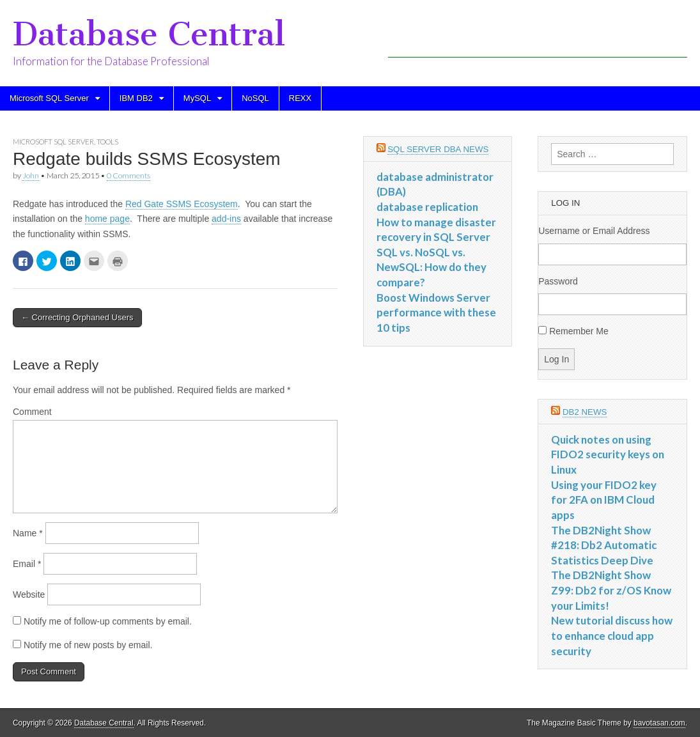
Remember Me (579, 331)
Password (558, 281)
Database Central (149, 34)
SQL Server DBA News (438, 149)
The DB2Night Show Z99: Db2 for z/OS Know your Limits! (611, 590)
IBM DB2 (136, 98)
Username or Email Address (594, 231)
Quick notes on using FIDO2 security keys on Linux (608, 454)
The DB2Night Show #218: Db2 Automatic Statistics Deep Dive (604, 545)
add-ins (226, 219)
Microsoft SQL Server (49, 98)
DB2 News (585, 412)
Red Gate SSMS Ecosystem (182, 204)
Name (28, 533)
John (31, 175)
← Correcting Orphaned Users (77, 317)
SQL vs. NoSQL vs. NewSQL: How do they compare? (432, 267)
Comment (32, 412)
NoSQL (255, 98)
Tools (107, 142)
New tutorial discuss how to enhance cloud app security (612, 635)
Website (29, 594)
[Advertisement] (538, 38)
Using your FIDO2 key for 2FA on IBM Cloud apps (604, 500)
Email (27, 564)
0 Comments (128, 175)
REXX (300, 98)
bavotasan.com (659, 723)
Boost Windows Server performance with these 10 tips (436, 313)
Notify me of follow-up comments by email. (108, 621)
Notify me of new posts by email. (88, 645)
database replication (427, 207)
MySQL (197, 98)
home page (107, 219)
